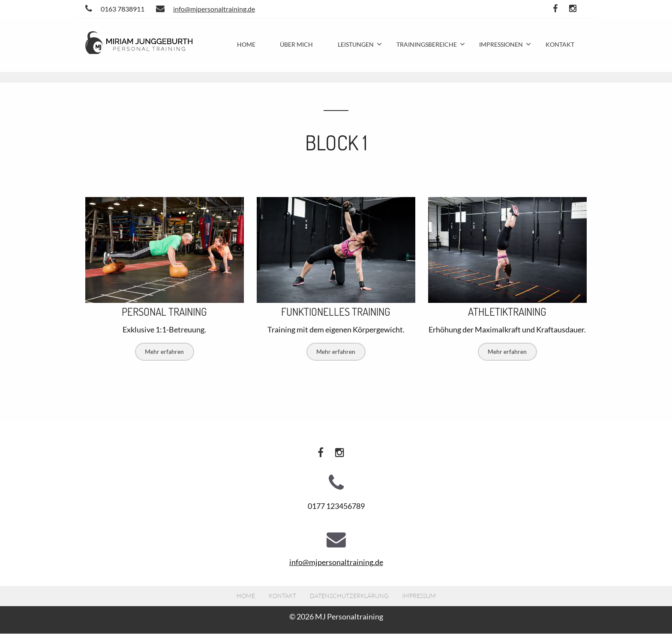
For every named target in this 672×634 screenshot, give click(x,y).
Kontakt (560, 44)
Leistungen (356, 44)
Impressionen (501, 44)
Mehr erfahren (164, 351)
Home (246, 44)
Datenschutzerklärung (349, 596)
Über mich (296, 44)
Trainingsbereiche (427, 44)
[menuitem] (246, 45)
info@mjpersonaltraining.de (205, 9)
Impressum (419, 596)
